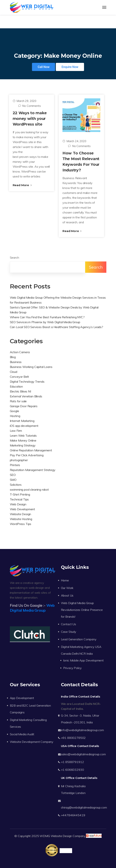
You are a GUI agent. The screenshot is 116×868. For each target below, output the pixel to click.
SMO (13, 480)
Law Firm (16, 431)
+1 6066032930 (72, 770)
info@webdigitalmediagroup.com (82, 730)
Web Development (23, 509)
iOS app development (24, 426)
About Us (67, 595)
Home (65, 580)
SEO (13, 475)
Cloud (14, 372)
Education (16, 386)
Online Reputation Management (31, 450)
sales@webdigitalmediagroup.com (83, 754)
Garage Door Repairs (24, 406)
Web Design (18, 504)
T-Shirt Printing (20, 494)
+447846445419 (73, 815)
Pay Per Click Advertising (27, 455)
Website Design (21, 514)
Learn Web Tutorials (23, 436)
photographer (19, 460)
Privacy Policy (73, 668)
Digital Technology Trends (27, 382)
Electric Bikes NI (20, 391)
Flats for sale (18, 401)
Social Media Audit (22, 734)
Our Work (67, 588)
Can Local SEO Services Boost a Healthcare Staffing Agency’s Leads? (56, 327)
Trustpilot (66, 851)
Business (16, 362)
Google (14, 411)
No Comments (30, 106)
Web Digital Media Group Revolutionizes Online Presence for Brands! (82, 610)
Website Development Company (32, 742)
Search (14, 257)
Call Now (44, 67)
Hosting (15, 416)
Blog (13, 357)
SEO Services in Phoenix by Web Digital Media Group (45, 322)
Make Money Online (23, 440)
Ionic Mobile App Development (84, 660)
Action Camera (20, 352)
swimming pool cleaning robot (29, 490)
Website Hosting (21, 519)
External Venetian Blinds (26, 396)
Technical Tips (19, 499)
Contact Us (69, 624)
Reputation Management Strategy (33, 470)
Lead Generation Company (79, 639)
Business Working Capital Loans (31, 367)
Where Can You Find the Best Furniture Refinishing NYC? (47, 317)
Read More (22, 185)
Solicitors (16, 485)
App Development (22, 698)
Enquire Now (70, 67)
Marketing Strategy (23, 445)
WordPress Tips (21, 524)
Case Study (69, 632)
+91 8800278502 (73, 738)
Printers (15, 465)
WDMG (45, 836)
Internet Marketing (22, 421)
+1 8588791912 (72, 762)
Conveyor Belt (19, 377)
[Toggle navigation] (104, 7)
